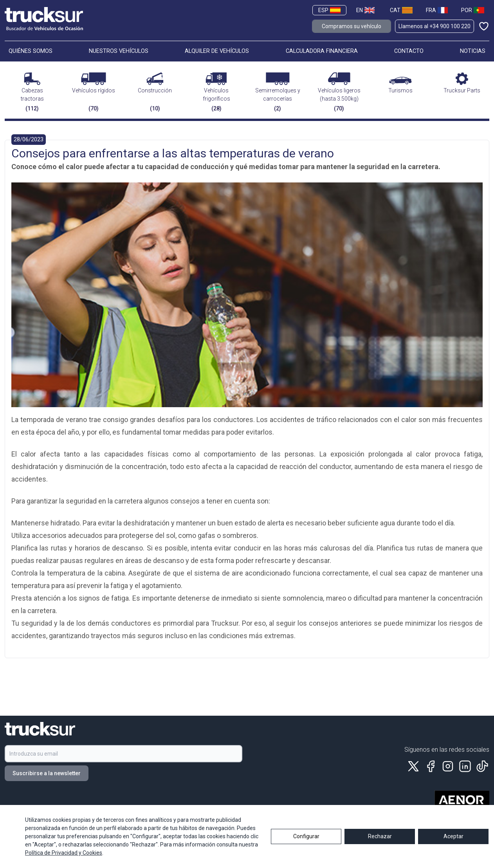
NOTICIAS (473, 51)
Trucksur (225, 623)
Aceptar (453, 843)
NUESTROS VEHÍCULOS (119, 51)
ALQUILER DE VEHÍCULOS (217, 51)
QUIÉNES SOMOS (31, 51)
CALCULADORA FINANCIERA (322, 51)
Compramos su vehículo (352, 26)
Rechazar (380, 843)
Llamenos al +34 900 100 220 (435, 26)
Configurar (306, 843)
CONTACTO (409, 51)
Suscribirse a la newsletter (47, 773)
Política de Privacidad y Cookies (64, 859)
